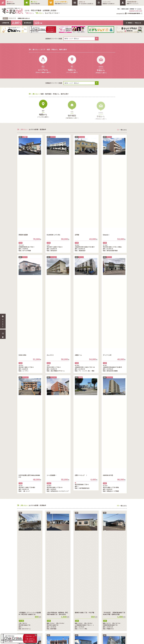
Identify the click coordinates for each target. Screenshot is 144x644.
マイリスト (3, 321)
